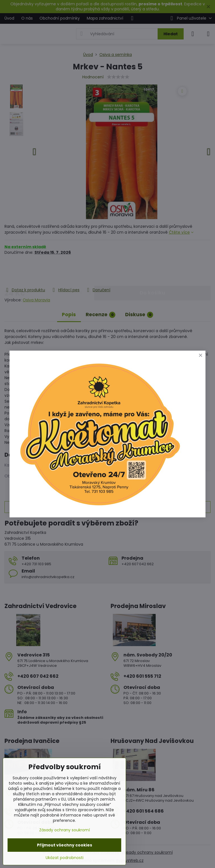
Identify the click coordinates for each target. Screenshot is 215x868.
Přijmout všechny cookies (65, 845)
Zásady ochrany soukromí (65, 830)
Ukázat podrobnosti (65, 858)
